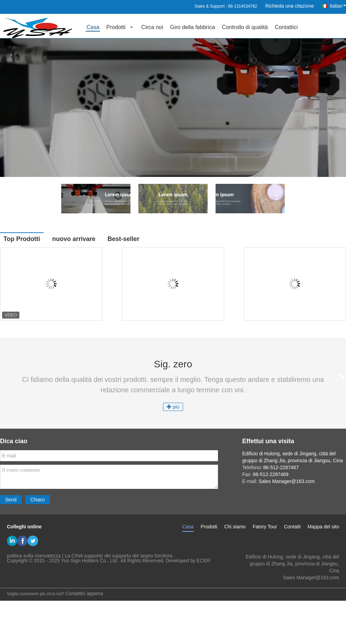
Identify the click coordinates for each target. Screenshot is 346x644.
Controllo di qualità (245, 27)
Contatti (292, 527)
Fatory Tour (265, 527)
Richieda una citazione (289, 6)
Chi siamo (235, 527)
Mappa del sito (323, 527)
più (173, 407)
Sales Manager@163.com (311, 578)
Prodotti (116, 27)
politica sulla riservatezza (34, 556)
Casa (93, 27)
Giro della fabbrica (193, 27)
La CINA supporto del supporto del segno (109, 556)
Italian (338, 6)
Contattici (286, 27)
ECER (204, 561)
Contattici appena (84, 593)
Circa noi (152, 27)
